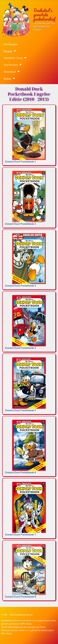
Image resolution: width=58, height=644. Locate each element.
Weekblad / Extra (13, 58)
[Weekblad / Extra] (25, 58)
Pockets (8, 51)
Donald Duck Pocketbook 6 (20, 473)
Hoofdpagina (11, 44)
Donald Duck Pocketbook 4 (20, 348)
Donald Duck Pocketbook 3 (20, 286)
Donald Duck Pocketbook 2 (20, 224)
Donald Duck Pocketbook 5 (20, 410)
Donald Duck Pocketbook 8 (20, 597)
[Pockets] (14, 51)
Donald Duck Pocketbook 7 (20, 535)
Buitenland (10, 72)
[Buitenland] (18, 72)
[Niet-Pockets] (20, 65)
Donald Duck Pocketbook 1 (20, 162)
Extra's (8, 78)
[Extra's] (13, 78)
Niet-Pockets (11, 65)
